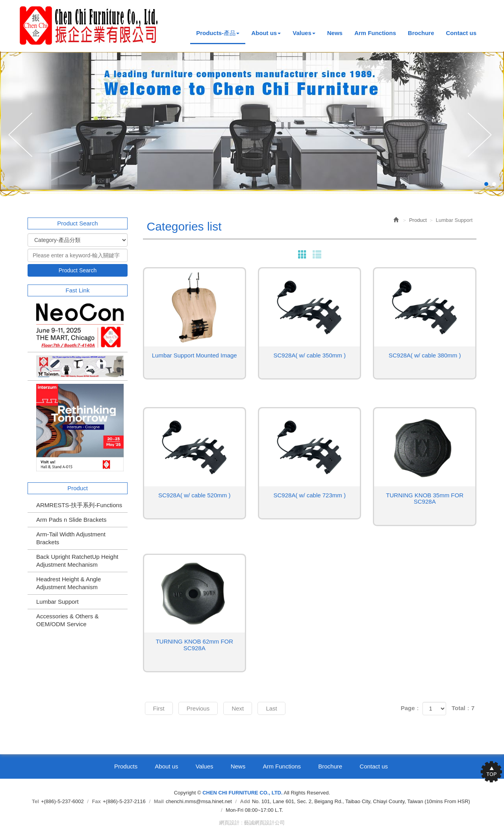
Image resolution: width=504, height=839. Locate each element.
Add (245, 801)
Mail (159, 801)
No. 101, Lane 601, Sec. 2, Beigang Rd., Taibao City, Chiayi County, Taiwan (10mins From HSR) (361, 801)
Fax (96, 801)
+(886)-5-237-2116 (124, 801)
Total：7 (463, 708)
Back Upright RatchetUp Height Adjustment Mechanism (77, 561)
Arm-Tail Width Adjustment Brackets (71, 538)
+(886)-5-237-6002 (62, 801)
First (159, 708)
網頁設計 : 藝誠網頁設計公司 (252, 823)
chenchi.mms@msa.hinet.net (199, 801)
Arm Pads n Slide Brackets (71, 520)
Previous (198, 708)
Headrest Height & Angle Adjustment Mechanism (69, 583)
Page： (411, 708)
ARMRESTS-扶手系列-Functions (79, 505)
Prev (22, 135)
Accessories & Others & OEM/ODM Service (67, 620)
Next (482, 135)
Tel (35, 801)
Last (271, 708)
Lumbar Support (57, 602)
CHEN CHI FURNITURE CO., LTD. (89, 25)
